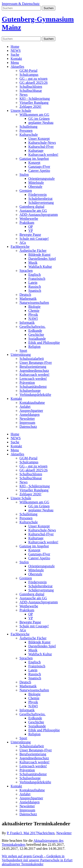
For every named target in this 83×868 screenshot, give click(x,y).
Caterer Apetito (39, 171)
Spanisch (35, 291)
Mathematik (28, 299)
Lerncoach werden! (33, 379)
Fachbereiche (20, 247)
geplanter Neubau (41, 123)
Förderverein (38, 195)
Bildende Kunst (39, 255)
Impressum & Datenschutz (21, 4)
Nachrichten (46, 833)
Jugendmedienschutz (34, 371)
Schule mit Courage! (34, 239)
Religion (34, 347)
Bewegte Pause (30, 235)
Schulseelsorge (30, 391)
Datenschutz (28, 427)
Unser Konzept (39, 139)
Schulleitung (28, 127)
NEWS (16, 51)
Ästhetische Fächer (33, 251)
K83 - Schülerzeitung (35, 99)
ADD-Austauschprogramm (39, 215)
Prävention (27, 383)
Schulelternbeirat (40, 199)
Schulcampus (29, 75)
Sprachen (26, 271)
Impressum (27, 423)
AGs (23, 243)
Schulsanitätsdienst (33, 387)
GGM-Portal (28, 71)
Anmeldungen (30, 415)
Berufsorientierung (33, 367)
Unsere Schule (21, 111)
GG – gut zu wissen (33, 79)
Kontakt (16, 59)
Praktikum (27, 223)
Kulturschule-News (42, 143)
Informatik (27, 323)
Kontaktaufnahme (32, 403)
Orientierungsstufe (41, 179)
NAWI (33, 319)
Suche (15, 55)
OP (31, 227)
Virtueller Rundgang (34, 103)
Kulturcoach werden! (43, 155)
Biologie (34, 307)
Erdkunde (35, 331)
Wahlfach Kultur (40, 267)
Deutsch (25, 295)
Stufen (24, 175)
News (23, 95)
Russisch (35, 287)
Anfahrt (25, 407)
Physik (33, 315)
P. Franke (14, 833)
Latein (33, 283)
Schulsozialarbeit (32, 359)
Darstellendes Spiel (42, 259)
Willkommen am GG (34, 115)
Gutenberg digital (32, 207)
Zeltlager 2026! (30, 107)
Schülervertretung (41, 203)
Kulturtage (36, 151)
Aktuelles (17, 67)
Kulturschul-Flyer (41, 147)
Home (15, 47)
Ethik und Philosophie (44, 343)
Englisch (35, 275)
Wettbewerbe (29, 219)
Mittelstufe (36, 183)
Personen (26, 131)
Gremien (26, 191)
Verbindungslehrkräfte (35, 395)
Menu (15, 63)
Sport (23, 351)
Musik (33, 263)
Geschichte (36, 335)
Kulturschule (29, 135)
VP (31, 231)
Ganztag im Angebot (34, 159)
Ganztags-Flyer (39, 167)
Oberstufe (35, 187)
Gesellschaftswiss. (33, 327)
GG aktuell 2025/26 (34, 83)
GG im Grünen (39, 119)
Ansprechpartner (31, 411)
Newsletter (27, 419)
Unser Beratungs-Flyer (36, 363)
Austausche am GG (33, 211)
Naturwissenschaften (34, 303)
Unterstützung (21, 355)
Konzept (34, 163)
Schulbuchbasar (31, 91)
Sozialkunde (37, 339)
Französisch (37, 279)
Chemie (34, 311)
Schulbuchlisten (31, 87)
